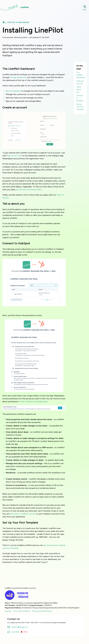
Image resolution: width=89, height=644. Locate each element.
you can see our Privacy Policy (29, 190)
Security (8, 611)
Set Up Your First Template (80, 107)
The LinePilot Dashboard (81, 75)
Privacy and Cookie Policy (42, 611)
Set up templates (13, 91)
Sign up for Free (14, 156)
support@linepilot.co (18, 627)
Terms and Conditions (22, 611)
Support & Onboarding (18, 22)
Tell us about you (79, 90)
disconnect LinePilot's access (23, 514)
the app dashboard (18, 77)
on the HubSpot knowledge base (33, 401)
